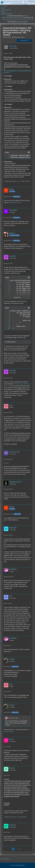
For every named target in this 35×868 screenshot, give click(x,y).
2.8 (23, 18)
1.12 (31, 20)
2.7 (20, 18)
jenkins (25, 16)
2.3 (11, 18)
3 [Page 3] (18, 849)
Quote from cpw (13, 718)
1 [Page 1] (13, 849)
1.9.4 (20, 20)
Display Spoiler (11, 342)
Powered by (17, 865)
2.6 (17, 18)
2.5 (14, 18)
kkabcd (17, 817)
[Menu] (33, 2)
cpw (7, 463)
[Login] (28, 2)
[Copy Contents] (29, 152)
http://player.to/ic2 (15, 202)
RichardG (8, 37)
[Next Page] (21, 849)
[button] (26, 278)
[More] (30, 53)
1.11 (27, 20)
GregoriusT (18, 181)
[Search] (23, 2)
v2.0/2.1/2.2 (5, 18)
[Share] (31, 41)
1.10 (24, 20)
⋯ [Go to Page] (16, 849)
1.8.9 (15, 20)
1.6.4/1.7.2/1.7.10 (7, 20)
